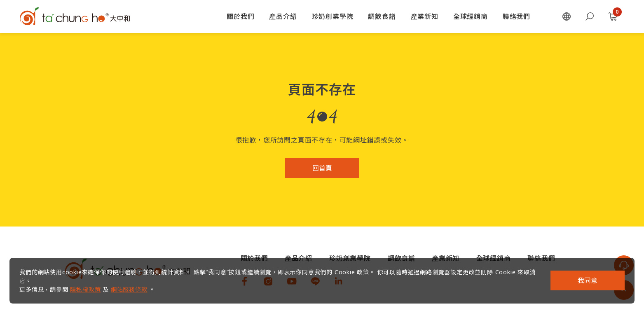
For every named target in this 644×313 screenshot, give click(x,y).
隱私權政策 (89, 286)
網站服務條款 (133, 286)
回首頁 (322, 168)
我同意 (584, 277)
